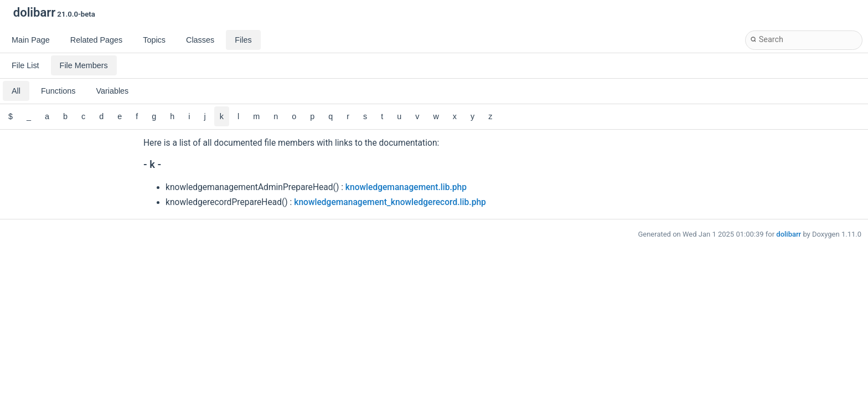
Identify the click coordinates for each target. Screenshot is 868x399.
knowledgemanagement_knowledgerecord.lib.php (390, 202)
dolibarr (789, 234)
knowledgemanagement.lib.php (406, 187)
